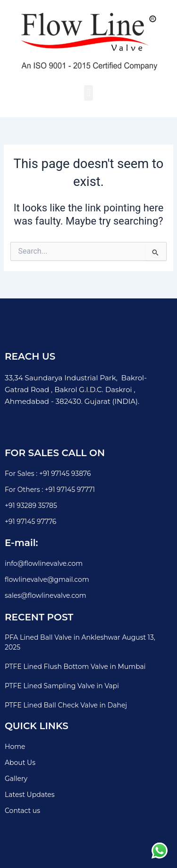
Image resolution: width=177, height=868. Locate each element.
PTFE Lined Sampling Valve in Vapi (62, 686)
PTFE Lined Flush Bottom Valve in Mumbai (75, 667)
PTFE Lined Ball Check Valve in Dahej (66, 705)
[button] (88, 93)
